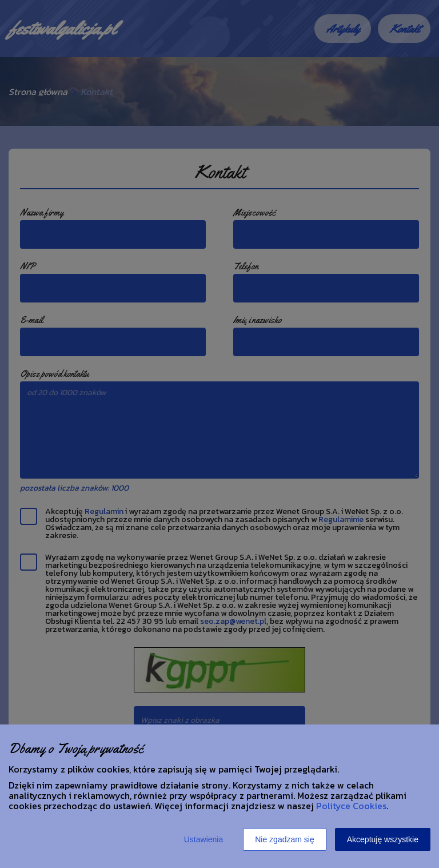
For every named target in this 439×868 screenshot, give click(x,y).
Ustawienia (203, 839)
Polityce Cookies (351, 806)
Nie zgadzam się (285, 839)
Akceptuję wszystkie (383, 839)
